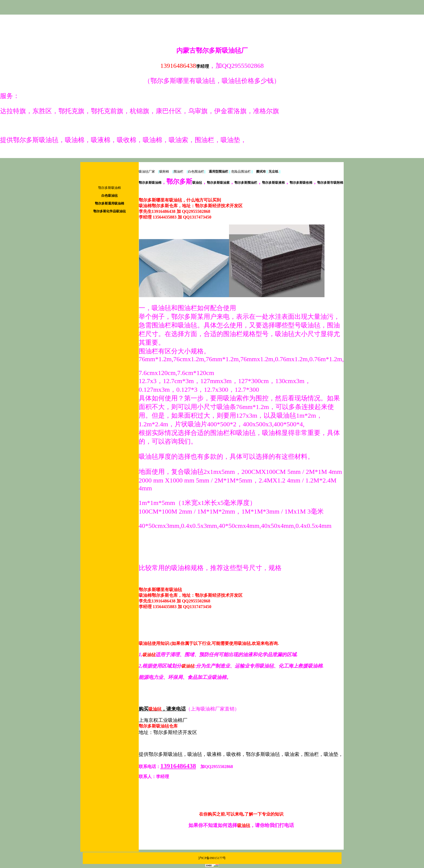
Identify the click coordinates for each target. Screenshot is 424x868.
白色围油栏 (196, 172)
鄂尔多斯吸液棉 (273, 183)
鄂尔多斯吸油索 (218, 183)
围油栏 (178, 172)
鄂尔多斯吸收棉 (301, 183)
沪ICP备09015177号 (212, 858)
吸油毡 (184, 183)
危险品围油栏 (241, 172)
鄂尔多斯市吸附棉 (330, 183)
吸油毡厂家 (147, 172)
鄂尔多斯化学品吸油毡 (110, 211)
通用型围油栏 (218, 172)
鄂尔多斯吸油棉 (110, 188)
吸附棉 (164, 172)
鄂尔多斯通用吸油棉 (110, 203)
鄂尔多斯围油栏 (246, 183)
